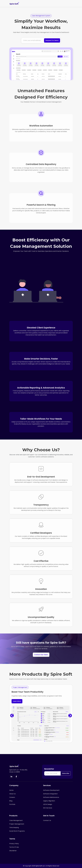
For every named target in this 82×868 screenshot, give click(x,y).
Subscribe (66, 773)
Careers (12, 797)
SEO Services (48, 808)
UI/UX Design (48, 804)
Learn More (17, 701)
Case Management (16, 820)
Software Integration (50, 794)
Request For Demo (52, 40)
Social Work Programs (17, 831)
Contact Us (47, 820)
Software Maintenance (51, 797)
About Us (12, 794)
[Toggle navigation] (71, 4)
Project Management (17, 824)
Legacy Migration (49, 801)
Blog (11, 801)
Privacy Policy (14, 844)
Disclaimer (13, 851)
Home (11, 790)
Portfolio (12, 804)
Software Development (51, 790)
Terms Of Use (14, 847)
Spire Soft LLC (40, 866)
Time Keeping (14, 828)
